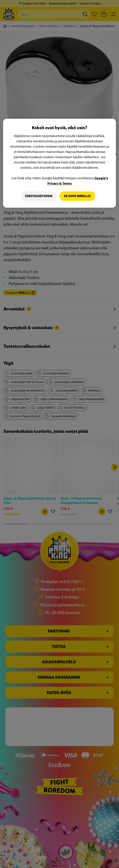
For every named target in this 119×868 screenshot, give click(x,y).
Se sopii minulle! (77, 196)
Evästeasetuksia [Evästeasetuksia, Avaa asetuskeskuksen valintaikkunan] (39, 196)
